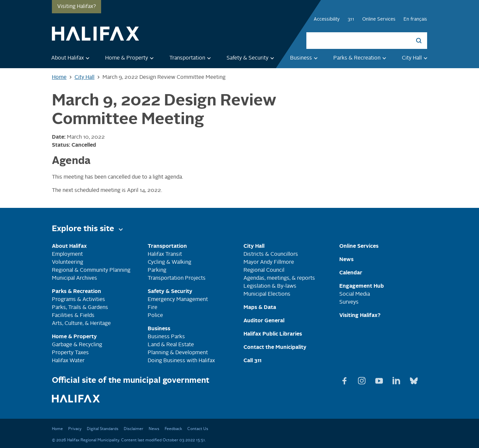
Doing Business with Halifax (181, 361)
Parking (157, 270)
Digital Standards (103, 429)
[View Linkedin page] (397, 379)
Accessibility (327, 19)
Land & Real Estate (171, 345)
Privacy (75, 429)
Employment (67, 254)
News (154, 429)
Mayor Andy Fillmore (269, 262)
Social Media (355, 294)
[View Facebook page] (345, 379)
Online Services (379, 19)
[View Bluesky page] (414, 379)
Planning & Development (178, 353)
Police (155, 316)
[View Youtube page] (380, 379)
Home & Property (131, 58)
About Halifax (72, 58)
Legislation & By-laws (270, 286)
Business (305, 58)
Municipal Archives (75, 278)
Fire (153, 308)
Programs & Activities (79, 300)
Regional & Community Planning (91, 270)
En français (415, 19)
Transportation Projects (177, 278)
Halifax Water (68, 361)
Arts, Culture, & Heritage (81, 324)
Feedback (173, 429)
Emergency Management (178, 300)
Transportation (191, 58)
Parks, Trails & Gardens (80, 308)
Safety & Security (251, 58)
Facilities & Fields (73, 316)
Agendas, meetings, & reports (279, 278)
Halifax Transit (165, 254)
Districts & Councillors (271, 254)
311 (351, 19)
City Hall (416, 58)
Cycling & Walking (169, 262)
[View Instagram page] (363, 379)
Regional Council (264, 270)
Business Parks (166, 337)
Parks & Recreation (361, 58)
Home (57, 429)
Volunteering (68, 262)
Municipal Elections (267, 294)
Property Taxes (70, 353)
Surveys (349, 302)
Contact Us (198, 429)
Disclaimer (134, 429)
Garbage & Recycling (77, 345)
